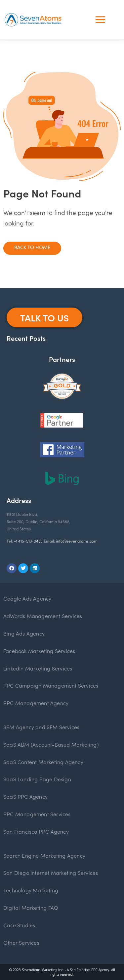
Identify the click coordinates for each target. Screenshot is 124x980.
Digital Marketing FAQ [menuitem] (31, 907)
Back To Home (32, 247)
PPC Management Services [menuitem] (37, 814)
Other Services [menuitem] (21, 942)
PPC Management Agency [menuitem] (36, 703)
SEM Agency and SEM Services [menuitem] (41, 727)
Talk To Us (44, 317)
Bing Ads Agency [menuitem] (24, 633)
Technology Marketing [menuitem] (31, 890)
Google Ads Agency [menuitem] (27, 598)
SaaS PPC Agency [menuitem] (25, 796)
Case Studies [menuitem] (19, 925)
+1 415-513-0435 (28, 541)
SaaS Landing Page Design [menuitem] (37, 779)
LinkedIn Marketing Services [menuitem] (38, 668)
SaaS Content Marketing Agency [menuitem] (43, 762)
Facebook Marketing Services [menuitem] (39, 651)
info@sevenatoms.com (77, 541)
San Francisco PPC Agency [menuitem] (36, 831)
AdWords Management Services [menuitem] (43, 616)
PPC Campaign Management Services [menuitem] (51, 685)
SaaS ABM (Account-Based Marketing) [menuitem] (51, 744)
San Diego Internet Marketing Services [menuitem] (51, 873)
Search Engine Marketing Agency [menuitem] (44, 855)
